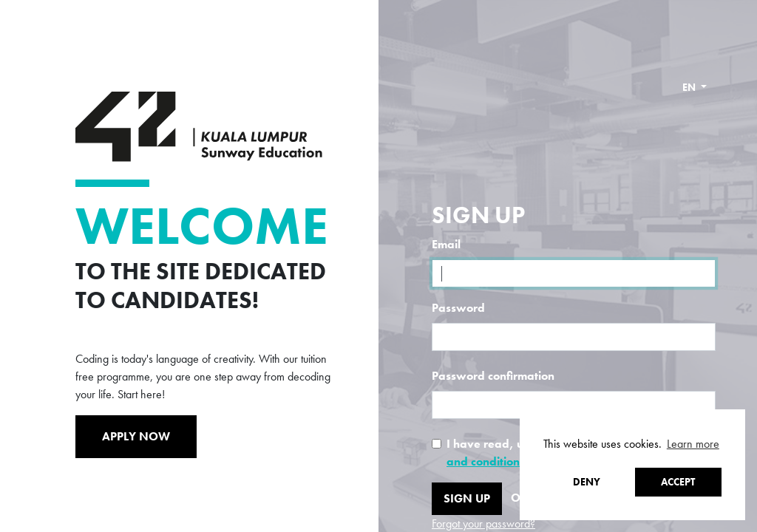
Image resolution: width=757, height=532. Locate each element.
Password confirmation (493, 376)
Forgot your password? (483, 524)
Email (446, 244)
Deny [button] (587, 482)
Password (458, 308)
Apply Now (136, 436)
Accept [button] (678, 482)
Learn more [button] (693, 444)
